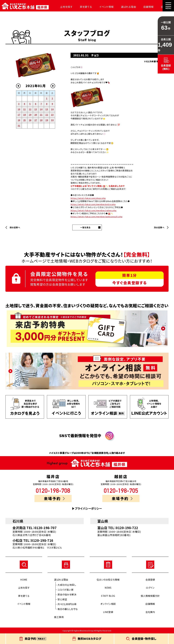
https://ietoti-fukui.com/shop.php (88, 198)
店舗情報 (140, 7)
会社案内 (156, 7)
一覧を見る (85, 227)
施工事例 (59, 617)
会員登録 (150, 580)
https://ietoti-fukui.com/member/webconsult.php (97, 217)
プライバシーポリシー (88, 508)
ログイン (150, 588)
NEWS (108, 588)
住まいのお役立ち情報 (108, 580)
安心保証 (62, 599)
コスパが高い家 (65, 590)
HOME (24, 580)
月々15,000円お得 (67, 604)
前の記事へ (15, 227)
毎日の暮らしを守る (68, 609)
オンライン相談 (108, 604)
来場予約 (54, 498)
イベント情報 (101, 7)
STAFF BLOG (108, 596)
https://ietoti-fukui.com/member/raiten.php (94, 210)
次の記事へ (159, 227)
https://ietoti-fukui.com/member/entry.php (93, 204)
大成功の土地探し (67, 585)
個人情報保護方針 (150, 596)
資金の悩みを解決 (67, 594)
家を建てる (81, 7)
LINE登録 (108, 612)
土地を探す (63, 7)
